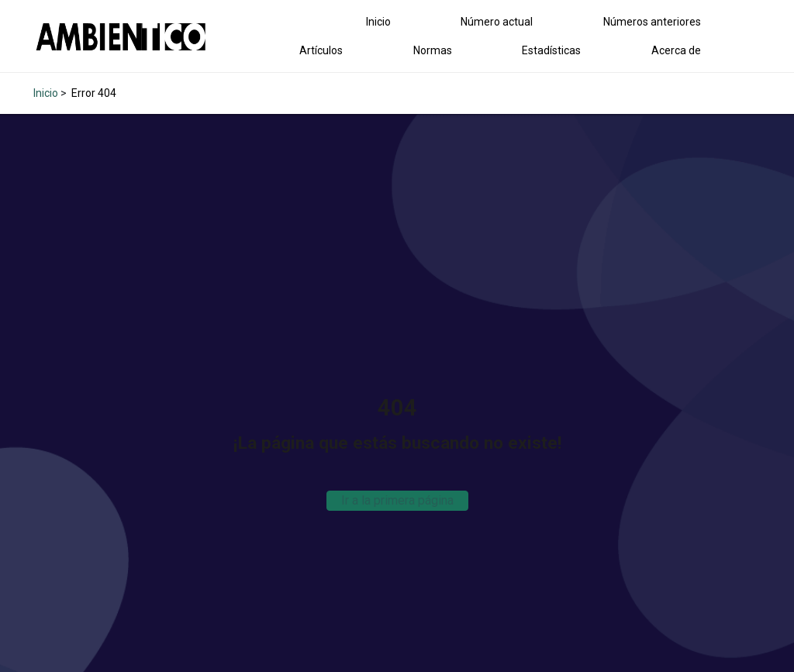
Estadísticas (551, 50)
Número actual (497, 22)
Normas (433, 50)
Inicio (378, 22)
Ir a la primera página (397, 500)
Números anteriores (652, 22)
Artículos (321, 50)
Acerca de (676, 50)
